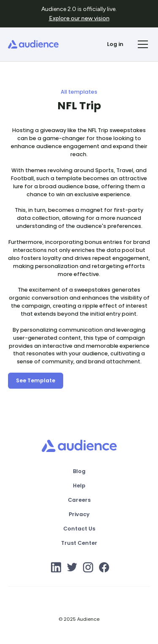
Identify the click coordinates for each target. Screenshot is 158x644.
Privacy (79, 514)
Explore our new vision (79, 18)
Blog (79, 471)
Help (79, 486)
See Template (36, 380)
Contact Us (79, 529)
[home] (33, 44)
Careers (79, 500)
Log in (115, 44)
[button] (142, 44)
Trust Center (79, 543)
